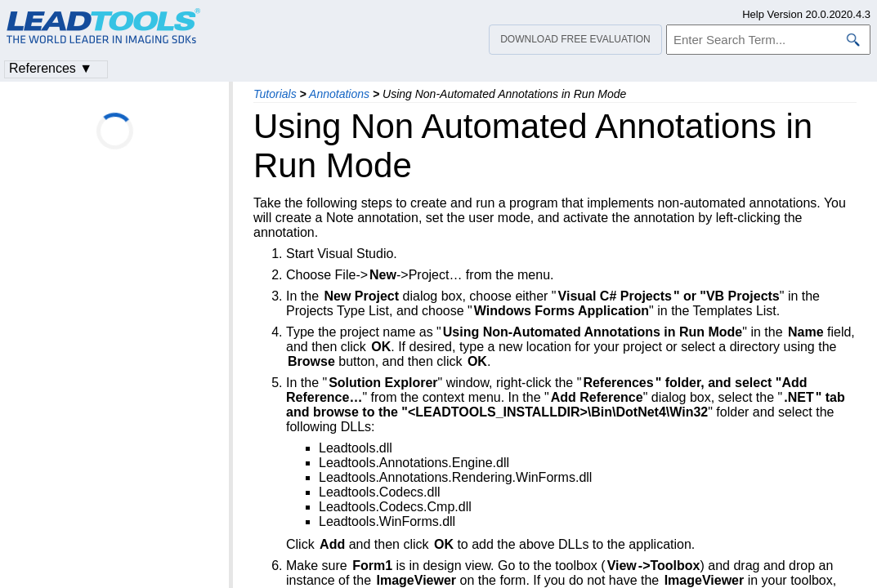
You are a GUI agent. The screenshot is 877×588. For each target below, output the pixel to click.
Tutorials (275, 94)
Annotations (339, 94)
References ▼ (51, 68)
